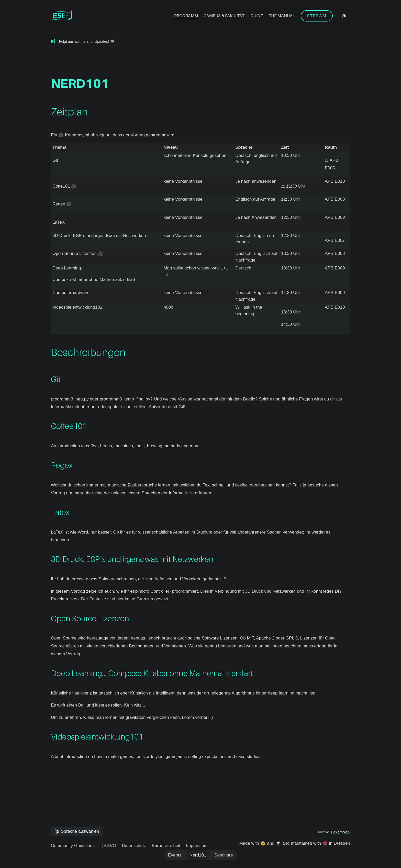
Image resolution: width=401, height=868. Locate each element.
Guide (257, 16)
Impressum (197, 846)
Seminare (224, 855)
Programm (186, 16)
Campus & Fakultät (224, 16)
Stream (317, 16)
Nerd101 (198, 855)
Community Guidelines (73, 846)
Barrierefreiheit (166, 846)
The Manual (282, 16)
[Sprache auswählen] (344, 16)
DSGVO (108, 846)
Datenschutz (134, 846)
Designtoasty (341, 832)
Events (175, 855)
